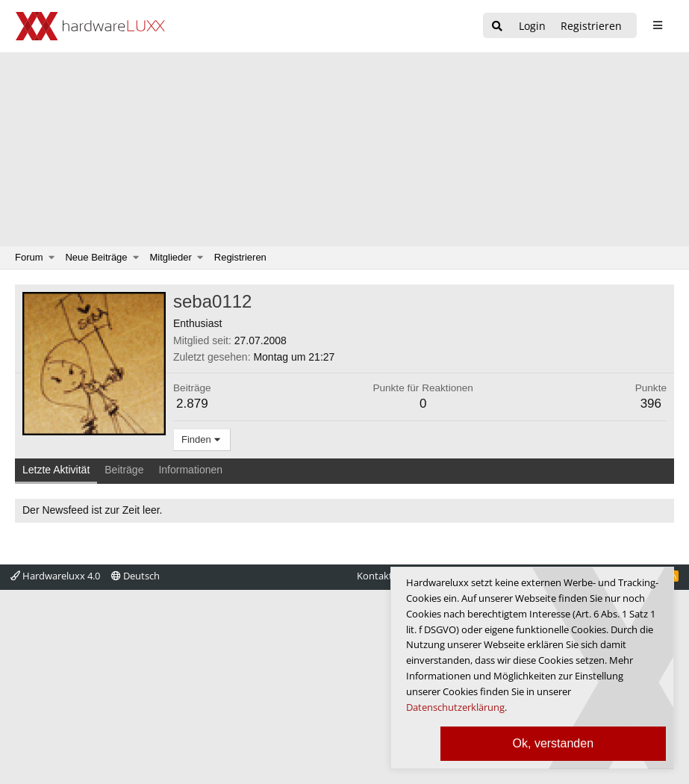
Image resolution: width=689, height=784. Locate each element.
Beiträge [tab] (124, 470)
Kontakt (375, 576)
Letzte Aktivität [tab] (56, 470)
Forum (29, 257)
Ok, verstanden (554, 743)
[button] (52, 258)
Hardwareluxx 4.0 (55, 576)
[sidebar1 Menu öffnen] (657, 25)
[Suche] (497, 27)
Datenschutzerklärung (455, 707)
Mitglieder (171, 257)
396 (651, 404)
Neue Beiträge (96, 257)
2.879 (192, 404)
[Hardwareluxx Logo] (90, 26)
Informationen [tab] (190, 470)
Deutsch (135, 576)
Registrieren (240, 257)
